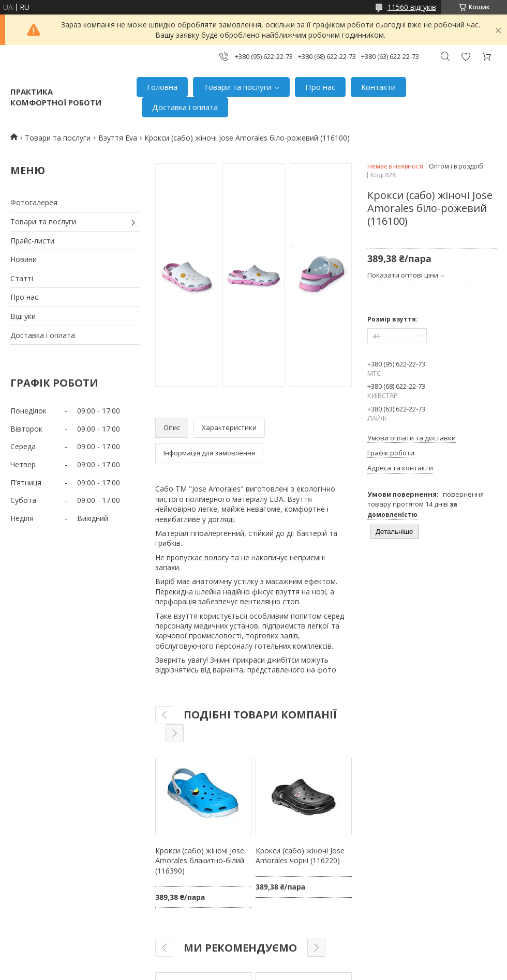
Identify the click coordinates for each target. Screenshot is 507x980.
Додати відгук (466, 57)
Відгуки (23, 316)
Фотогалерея (34, 202)
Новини (24, 259)
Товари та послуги (237, 87)
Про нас (320, 87)
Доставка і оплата (185, 107)
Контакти (378, 87)
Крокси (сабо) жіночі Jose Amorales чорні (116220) (300, 856)
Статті (22, 278)
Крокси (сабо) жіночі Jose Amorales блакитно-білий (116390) (200, 861)
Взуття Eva (118, 138)
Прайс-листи (32, 241)
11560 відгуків (412, 7)
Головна (162, 87)
